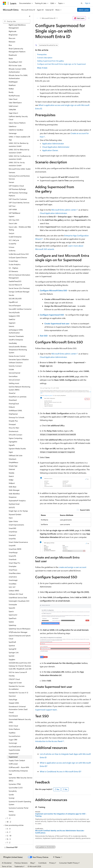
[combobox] (17, 21)
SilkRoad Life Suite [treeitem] (15, 455)
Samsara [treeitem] (12, 172)
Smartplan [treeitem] (13, 566)
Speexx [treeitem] (11, 622)
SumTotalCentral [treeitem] (15, 747)
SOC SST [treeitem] (12, 587)
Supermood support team (46, 710)
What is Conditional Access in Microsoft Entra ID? (61, 771)
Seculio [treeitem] (11, 295)
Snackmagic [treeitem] (13, 580)
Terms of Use (7, 866)
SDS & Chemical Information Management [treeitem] (19, 276)
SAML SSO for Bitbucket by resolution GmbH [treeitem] (19, 151)
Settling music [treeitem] (14, 383)
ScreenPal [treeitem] (12, 244)
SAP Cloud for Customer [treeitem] (18, 199)
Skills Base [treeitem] (12, 487)
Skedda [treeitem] (11, 473)
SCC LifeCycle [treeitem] (14, 240)
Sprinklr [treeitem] (12, 656)
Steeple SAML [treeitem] (14, 703)
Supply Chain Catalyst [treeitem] (17, 760)
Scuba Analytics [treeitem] (15, 264)
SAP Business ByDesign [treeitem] (17, 189)
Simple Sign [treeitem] (13, 466)
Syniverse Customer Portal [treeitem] (18, 808)
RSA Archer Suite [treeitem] (15, 65)
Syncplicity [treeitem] (13, 791)
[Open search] (82, 3)
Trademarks (19, 866)
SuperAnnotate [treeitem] (14, 750)
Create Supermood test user (57, 323)
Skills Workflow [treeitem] (14, 494)
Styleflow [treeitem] (12, 733)
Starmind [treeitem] (12, 696)
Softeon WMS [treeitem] (14, 591)
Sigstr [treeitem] (11, 452)
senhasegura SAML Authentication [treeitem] (16, 331)
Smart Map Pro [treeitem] (14, 563)
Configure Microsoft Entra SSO (53, 290)
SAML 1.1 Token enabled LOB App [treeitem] (19, 138)
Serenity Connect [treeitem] (15, 366)
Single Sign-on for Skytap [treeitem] (18, 511)
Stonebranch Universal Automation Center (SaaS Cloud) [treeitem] (18, 709)
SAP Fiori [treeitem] (12, 206)
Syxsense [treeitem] (12, 815)
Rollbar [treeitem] (11, 89)
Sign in (88, 3)
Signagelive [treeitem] (13, 442)
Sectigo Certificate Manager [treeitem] (19, 292)
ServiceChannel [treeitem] (14, 373)
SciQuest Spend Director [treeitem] (18, 257)
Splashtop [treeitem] (12, 625)
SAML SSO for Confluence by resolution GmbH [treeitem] (20, 158)
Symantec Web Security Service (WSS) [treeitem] (20, 779)
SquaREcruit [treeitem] (13, 302)
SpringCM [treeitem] (12, 649)
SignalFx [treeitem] (12, 445)
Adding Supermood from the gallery (51, 61)
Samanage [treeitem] (13, 133)
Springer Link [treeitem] (14, 652)
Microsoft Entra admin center (64, 210)
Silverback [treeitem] (12, 459)
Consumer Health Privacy (69, 863)
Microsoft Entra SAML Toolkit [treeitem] (20, 169)
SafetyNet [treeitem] (12, 109)
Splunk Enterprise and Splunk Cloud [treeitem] (20, 637)
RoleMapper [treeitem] (13, 82)
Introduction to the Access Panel (49, 741)
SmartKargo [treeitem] (13, 552)
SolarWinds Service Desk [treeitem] (18, 598)
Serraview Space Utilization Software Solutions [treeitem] (19, 361)
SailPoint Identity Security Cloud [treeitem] (18, 118)
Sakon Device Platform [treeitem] (17, 123)
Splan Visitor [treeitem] (13, 521)
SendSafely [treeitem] (13, 343)
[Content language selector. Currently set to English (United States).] (13, 857)
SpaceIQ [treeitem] (12, 608)
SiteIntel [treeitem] (12, 469)
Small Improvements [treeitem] (16, 525)
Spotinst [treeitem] (12, 646)
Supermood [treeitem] (13, 757)
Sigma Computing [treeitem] (15, 438)
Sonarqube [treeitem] (13, 604)
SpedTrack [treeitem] (13, 618)
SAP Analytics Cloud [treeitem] (16, 186)
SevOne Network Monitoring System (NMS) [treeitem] (19, 388)
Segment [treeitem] (12, 323)
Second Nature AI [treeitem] (15, 285)
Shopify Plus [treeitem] (13, 421)
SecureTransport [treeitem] (15, 305)
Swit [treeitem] (10, 774)
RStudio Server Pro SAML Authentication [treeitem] (18, 77)
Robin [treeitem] (11, 59)
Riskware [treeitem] (12, 42)
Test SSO (44, 336)
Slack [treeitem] (11, 518)
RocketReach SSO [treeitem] (15, 62)
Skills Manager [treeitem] (14, 490)
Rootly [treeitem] (11, 92)
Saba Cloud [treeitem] (13, 99)
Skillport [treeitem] (12, 483)
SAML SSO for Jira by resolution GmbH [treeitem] (17, 164)
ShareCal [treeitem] (12, 393)
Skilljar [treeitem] (11, 480)
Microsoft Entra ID (49, 18)
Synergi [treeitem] (12, 798)
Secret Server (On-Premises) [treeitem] (19, 288)
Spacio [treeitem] (11, 611)
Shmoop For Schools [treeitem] (16, 417)
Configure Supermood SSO (52, 315)
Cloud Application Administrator (56, 147)
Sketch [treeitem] (11, 476)
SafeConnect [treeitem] (13, 106)
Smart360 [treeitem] (12, 528)
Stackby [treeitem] (12, 676)
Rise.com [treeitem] (12, 38)
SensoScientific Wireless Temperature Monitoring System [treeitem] (18, 350)
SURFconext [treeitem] (13, 764)
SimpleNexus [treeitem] (13, 462)
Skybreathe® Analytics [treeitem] (17, 501)
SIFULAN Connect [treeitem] (15, 435)
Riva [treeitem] (10, 45)
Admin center (84, 10)
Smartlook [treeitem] (13, 559)
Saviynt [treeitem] (11, 233)
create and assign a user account (72, 567)
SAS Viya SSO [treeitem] (14, 220)
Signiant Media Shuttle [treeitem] (17, 449)
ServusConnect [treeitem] (14, 380)
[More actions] (89, 18)
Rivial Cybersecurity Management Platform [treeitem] (17, 50)
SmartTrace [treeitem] (13, 570)
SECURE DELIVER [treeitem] (15, 299)
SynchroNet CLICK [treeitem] (16, 788)
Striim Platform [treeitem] (14, 729)
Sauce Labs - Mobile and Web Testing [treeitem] (20, 228)
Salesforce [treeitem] (12, 126)
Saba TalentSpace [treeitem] (15, 103)
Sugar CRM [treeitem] (13, 740)
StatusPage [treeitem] (13, 699)
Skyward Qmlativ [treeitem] (15, 514)
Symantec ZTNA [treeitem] (15, 784)
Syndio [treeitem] (11, 795)
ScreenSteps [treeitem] (13, 261)
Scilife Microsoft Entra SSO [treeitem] (19, 254)
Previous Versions (21, 863)
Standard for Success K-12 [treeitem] (18, 693)
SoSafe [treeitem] (11, 369)
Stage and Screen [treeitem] (15, 683)
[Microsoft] (4, 3)
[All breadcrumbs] (37, 18)
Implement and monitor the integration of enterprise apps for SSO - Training (61, 815)
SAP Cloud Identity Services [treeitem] (19, 203)
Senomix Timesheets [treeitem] (16, 336)
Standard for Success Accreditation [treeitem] (17, 688)
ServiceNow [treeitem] (13, 376)
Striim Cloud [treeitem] (13, 726)
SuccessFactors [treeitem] (14, 736)
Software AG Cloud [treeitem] (16, 594)
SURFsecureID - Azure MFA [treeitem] (19, 767)
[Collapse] (30, 16)
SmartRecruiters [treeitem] (15, 573)
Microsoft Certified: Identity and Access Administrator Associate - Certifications (60, 832)
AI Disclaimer (7, 863)
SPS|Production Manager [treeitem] (18, 632)
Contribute (42, 863)
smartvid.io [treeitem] (13, 577)
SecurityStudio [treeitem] (14, 312)
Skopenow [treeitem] (13, 497)
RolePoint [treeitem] (12, 85)
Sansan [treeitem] (11, 182)
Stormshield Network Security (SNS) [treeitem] (20, 721)
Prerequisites (42, 54)
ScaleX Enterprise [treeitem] (15, 237)
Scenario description (45, 58)
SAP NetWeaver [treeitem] (15, 213)
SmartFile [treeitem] (12, 539)
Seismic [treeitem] (12, 326)
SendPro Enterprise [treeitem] (16, 340)
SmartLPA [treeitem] (12, 556)
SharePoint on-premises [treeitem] (18, 397)
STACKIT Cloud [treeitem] (14, 679)
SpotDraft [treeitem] (12, 642)
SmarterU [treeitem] (12, 535)
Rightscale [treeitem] (12, 31)
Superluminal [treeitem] (14, 753)
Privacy (52, 863)
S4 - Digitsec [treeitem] (14, 268)
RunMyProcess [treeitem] (14, 96)
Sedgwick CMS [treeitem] (14, 316)
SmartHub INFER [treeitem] (15, 549)
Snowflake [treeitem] (12, 584)
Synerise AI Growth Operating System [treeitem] (20, 803)
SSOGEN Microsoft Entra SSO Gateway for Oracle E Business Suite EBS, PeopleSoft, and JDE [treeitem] (20, 666)
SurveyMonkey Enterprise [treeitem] (18, 771)
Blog (32, 863)
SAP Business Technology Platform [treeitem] (18, 194)
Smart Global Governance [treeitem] (18, 542)
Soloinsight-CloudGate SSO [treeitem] (19, 601)
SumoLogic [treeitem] (13, 743)
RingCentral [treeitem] (13, 35)
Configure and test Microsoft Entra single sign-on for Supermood (61, 64)
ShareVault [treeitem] (13, 400)
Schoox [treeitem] (11, 247)
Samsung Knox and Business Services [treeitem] (19, 177)
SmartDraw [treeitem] (13, 532)
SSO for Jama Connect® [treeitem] (18, 672)
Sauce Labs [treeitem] (13, 223)
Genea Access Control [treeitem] (17, 356)
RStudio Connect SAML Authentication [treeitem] (17, 70)
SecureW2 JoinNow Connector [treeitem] (20, 309)
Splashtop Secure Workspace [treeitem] (19, 629)
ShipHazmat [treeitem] (13, 414)
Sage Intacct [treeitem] (13, 113)
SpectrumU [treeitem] (13, 615)
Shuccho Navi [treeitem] (14, 428)
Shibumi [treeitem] (12, 407)
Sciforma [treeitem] (12, 251)
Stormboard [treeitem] (13, 716)
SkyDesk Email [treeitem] (14, 504)
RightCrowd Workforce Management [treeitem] (17, 26)
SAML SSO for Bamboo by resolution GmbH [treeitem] (19, 145)
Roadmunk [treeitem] (13, 55)
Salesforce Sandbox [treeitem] (16, 130)
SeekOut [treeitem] (12, 319)
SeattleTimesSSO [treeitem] (15, 281)
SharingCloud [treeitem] (14, 404)
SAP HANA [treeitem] (13, 209)
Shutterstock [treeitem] (14, 431)
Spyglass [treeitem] (12, 659)
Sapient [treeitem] (12, 216)
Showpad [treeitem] (12, 424)
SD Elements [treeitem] (13, 271)
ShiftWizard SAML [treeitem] (15, 410)
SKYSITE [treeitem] (12, 507)
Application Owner (50, 150)
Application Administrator (53, 143)
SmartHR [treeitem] (12, 546)
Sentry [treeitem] (11, 811)
